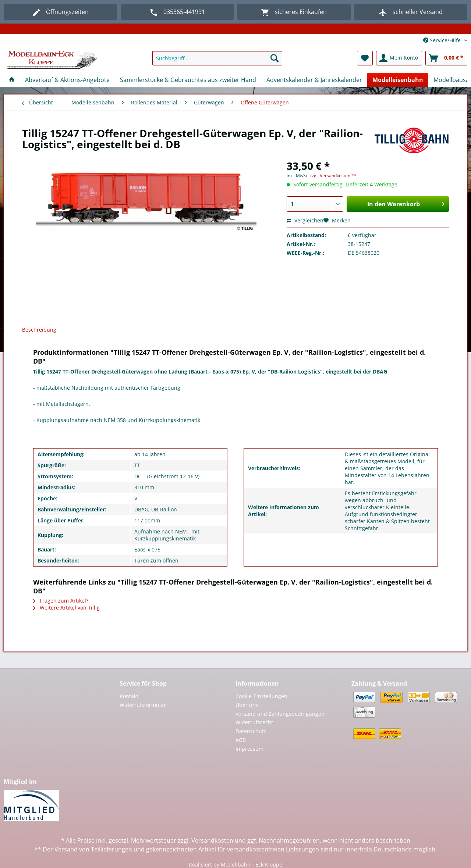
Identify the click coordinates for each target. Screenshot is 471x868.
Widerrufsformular (143, 705)
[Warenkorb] (446, 58)
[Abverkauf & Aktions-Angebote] (67, 80)
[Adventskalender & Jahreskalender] (314, 80)
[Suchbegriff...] (217, 58)
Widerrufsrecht (254, 722)
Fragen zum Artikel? (61, 601)
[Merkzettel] (365, 58)
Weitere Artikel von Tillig (66, 608)
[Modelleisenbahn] (398, 80)
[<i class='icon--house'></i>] (12, 80)
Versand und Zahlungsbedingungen (280, 714)
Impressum (249, 749)
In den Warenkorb (406, 203)
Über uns (247, 705)
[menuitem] (217, 62)
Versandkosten (212, 840)
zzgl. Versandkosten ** (333, 176)
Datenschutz (251, 731)
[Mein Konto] (399, 58)
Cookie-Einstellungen (261, 696)
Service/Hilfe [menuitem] (443, 40)
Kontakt (129, 696)
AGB (241, 740)
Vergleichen (305, 220)
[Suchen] (275, 58)
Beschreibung (39, 330)
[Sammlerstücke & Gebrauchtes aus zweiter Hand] (188, 80)
